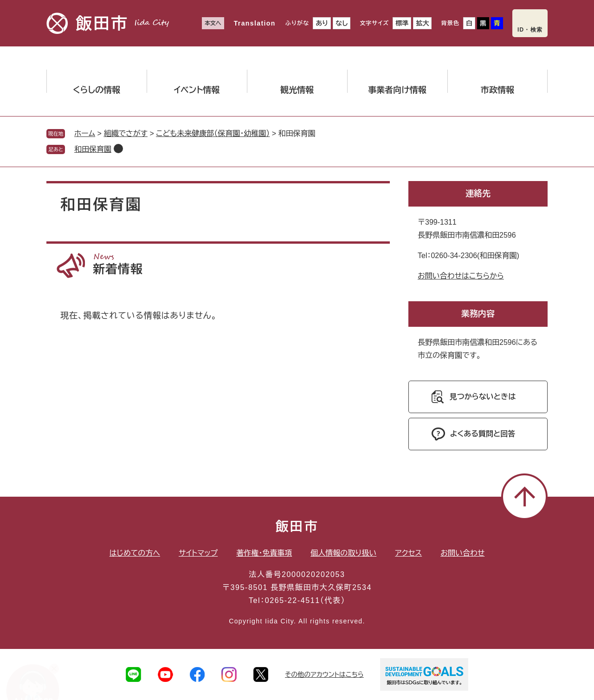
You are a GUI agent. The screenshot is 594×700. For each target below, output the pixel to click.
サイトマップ (198, 553)
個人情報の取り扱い (343, 553)
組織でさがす (126, 133)
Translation (255, 23)
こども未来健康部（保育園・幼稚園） (213, 133)
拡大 (422, 23)
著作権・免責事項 (264, 553)
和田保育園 (93, 149)
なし (342, 23)
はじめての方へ (135, 553)
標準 (402, 23)
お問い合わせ (462, 553)
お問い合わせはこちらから (461, 276)
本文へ (213, 23)
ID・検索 (530, 30)
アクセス (408, 553)
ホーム (85, 133)
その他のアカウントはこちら (324, 674)
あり (322, 23)
